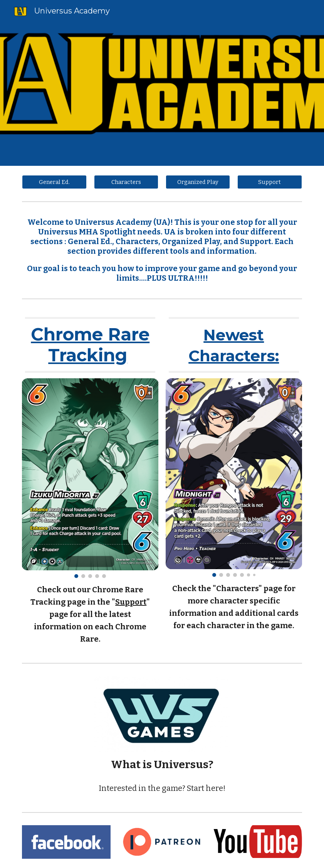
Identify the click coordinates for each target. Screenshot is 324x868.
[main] (162, 250)
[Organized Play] (198, 182)
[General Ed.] (54, 182)
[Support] (270, 182)
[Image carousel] (90, 478)
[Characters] (126, 182)
